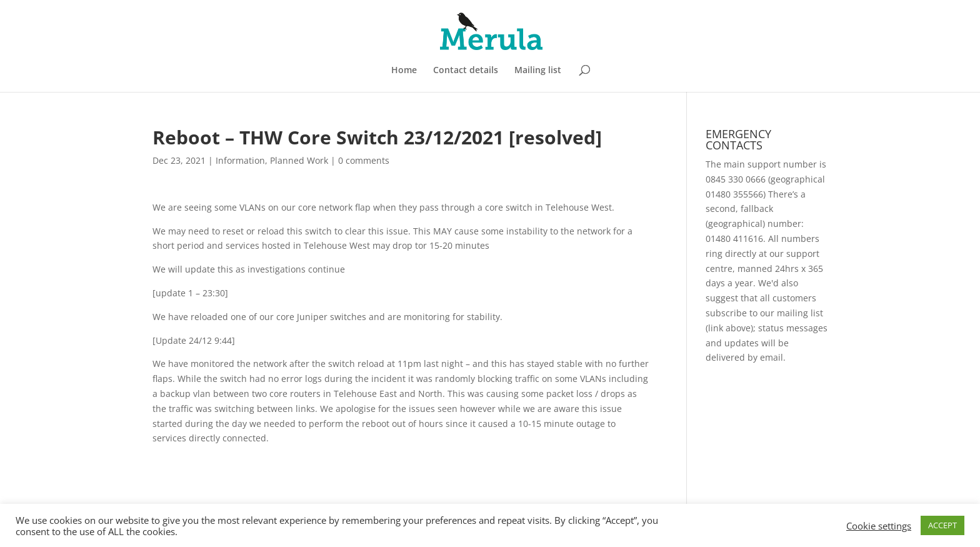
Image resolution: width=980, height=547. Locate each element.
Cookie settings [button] (879, 526)
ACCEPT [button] (942, 525)
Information (240, 160)
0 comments (364, 160)
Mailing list (538, 71)
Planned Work (299, 160)
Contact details (466, 71)
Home (404, 71)
